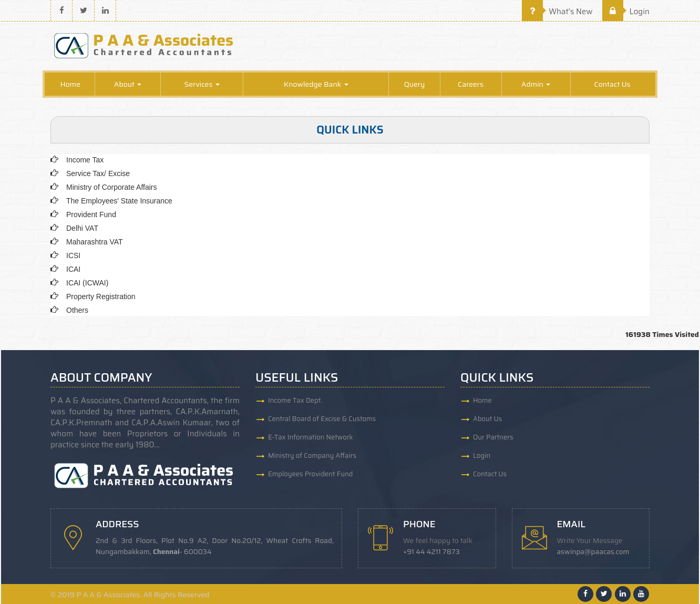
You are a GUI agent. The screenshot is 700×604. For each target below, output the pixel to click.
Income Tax (85, 160)
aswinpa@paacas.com (593, 552)
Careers (471, 84)
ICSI (73, 255)
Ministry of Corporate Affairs (111, 187)
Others (77, 310)
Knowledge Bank (316, 84)
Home (70, 84)
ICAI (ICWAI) (87, 283)
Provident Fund (91, 214)
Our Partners (493, 437)
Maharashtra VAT (95, 242)
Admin (536, 84)
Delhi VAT (82, 228)
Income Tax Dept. (295, 400)
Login (626, 12)
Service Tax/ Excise (98, 173)
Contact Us (612, 84)
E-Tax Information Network (311, 437)
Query (415, 84)
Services (202, 84)
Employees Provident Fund (310, 474)
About (128, 84)
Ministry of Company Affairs (312, 455)
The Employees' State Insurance (119, 201)
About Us (487, 419)
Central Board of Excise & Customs (322, 419)
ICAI (73, 269)
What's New (557, 12)
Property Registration (101, 296)
